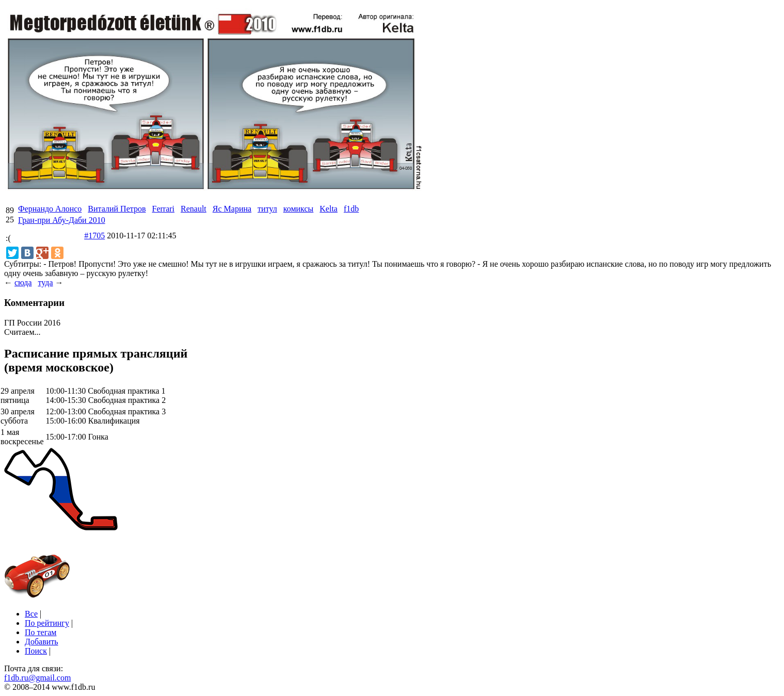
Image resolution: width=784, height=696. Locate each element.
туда (45, 282)
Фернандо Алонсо (50, 209)
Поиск (36, 651)
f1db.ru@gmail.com (37, 678)
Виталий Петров (117, 209)
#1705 (94, 236)
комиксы (299, 209)
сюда (23, 282)
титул (267, 209)
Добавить (42, 642)
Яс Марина (232, 209)
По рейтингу (47, 623)
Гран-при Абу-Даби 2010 (62, 220)
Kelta (329, 209)
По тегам (41, 632)
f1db (351, 209)
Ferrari (163, 209)
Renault (194, 209)
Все (31, 614)
